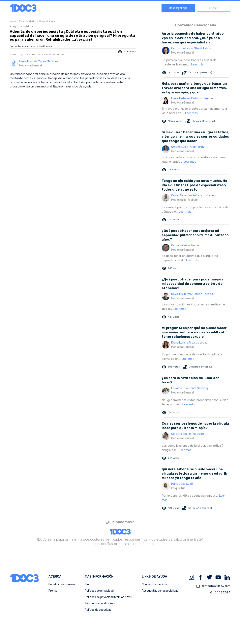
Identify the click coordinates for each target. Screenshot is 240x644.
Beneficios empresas (62, 584)
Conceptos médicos (155, 584)
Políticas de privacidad (99, 591)
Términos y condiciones (100, 603)
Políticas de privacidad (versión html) (108, 597)
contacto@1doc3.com (213, 586)
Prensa (53, 591)
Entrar (213, 8)
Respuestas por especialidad (160, 591)
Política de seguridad (98, 610)
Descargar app (178, 8)
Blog (88, 584)
